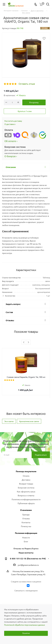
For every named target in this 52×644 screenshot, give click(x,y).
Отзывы (26, 518)
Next (28, 342)
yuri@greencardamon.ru (28, 565)
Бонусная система (26, 488)
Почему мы (26, 526)
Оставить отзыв (27, 84)
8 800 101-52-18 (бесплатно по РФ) (28, 558)
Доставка (26, 480)
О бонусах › (11, 156)
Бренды (26, 514)
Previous (24, 342)
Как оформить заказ (26, 491)
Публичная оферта (26, 503)
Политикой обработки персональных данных (25, 625)
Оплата (26, 476)
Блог (26, 541)
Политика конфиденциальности (26, 499)
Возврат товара (26, 484)
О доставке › (10, 124)
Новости (26, 537)
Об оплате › (11, 141)
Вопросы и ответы (26, 495)
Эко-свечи (9, 421)
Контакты (26, 522)
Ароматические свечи (29, 421)
